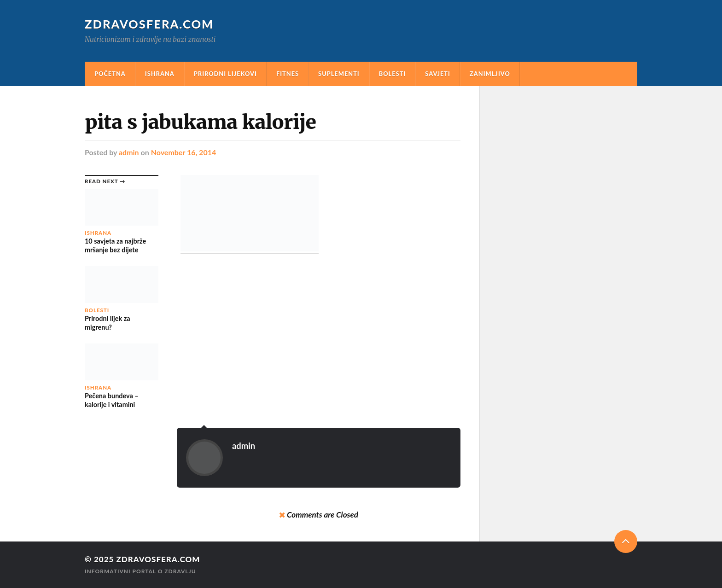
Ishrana (160, 74)
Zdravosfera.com (149, 24)
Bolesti (393, 74)
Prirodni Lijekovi (225, 74)
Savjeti (438, 74)
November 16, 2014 (184, 152)
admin (129, 152)
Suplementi (339, 74)
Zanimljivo (490, 74)
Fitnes (288, 74)
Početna (110, 74)
